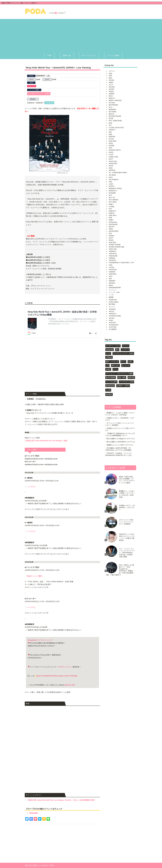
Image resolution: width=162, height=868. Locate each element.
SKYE (111, 238)
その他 (108, 390)
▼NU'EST (112, 323)
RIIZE (111, 229)
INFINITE (112, 170)
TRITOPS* (112, 260)
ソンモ (111, 295)
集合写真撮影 (111, 377)
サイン (123, 362)
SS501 (111, 240)
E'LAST (111, 139)
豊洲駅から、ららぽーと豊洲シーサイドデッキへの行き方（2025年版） (120, 414)
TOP (49, 56)
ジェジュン (113, 290)
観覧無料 (109, 394)
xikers (111, 285)
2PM (110, 76)
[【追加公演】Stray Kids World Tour (46, 441)
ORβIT (111, 220)
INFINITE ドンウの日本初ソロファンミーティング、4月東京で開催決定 (127, 537)
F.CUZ (111, 155)
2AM (110, 73)
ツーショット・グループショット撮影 (119, 374)
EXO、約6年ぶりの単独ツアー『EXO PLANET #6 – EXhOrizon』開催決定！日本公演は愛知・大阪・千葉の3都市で (120, 570)
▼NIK (111, 320)
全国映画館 (49, 103)
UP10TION (113, 270)
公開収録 (109, 357)
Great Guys (113, 161)
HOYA (111, 166)
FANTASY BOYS (115, 150)
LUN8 (111, 184)
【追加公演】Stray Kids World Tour (61, 800)
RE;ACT (112, 227)
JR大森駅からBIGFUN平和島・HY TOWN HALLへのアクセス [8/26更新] (118, 449)
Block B (111, 114)
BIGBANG (112, 109)
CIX (110, 125)
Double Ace (113, 300)
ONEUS (112, 213)
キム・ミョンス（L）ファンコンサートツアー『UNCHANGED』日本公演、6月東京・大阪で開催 (127, 553)
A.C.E (111, 85)
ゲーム (115, 369)
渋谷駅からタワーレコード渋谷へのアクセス (120, 429)
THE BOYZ (113, 254)
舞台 (117, 350)
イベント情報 (113, 56)
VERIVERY (113, 274)
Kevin (111, 177)
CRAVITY (112, 130)
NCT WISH (113, 202)
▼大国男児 (113, 329)
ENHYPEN (113, 141)
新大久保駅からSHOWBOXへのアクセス (121, 442)
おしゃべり (126, 365)
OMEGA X (112, 211)
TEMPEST (112, 251)
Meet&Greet (110, 386)
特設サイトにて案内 (35, 576)
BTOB (111, 118)
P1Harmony (113, 222)
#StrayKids (32, 640)
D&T (110, 132)
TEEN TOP (113, 249)
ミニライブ (125, 350)
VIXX (111, 276)
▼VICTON (113, 327)
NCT (110, 195)
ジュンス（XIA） (115, 292)
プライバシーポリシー (32, 865)
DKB (110, 134)
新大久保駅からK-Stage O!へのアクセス (121, 439)
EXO (110, 148)
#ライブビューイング (44, 640)
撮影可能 (131, 377)
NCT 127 (112, 197)
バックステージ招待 (126, 382)
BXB (110, 123)
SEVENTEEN (114, 231)
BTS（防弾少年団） (116, 121)
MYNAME (112, 193)
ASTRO (111, 89)
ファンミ (126, 346)
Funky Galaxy (114, 302)
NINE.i (111, 204)
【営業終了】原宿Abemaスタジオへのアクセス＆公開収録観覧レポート (120, 434)
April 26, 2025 (70, 685)
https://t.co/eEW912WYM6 (46, 676)
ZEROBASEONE (115, 288)
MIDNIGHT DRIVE (115, 188)
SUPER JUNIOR (115, 245)
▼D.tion (112, 318)
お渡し (130, 362)
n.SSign (112, 206)
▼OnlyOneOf (114, 325)
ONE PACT (113, 215)
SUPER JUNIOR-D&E (117, 247)
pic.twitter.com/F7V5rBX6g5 (67, 676)
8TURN (111, 80)
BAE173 (112, 98)
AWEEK (112, 94)
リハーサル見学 (111, 382)
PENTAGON (113, 224)
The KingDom (114, 179)
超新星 (111, 297)
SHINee (112, 236)
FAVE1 (111, 152)
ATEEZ (111, 91)
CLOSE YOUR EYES (116, 128)
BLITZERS (113, 112)
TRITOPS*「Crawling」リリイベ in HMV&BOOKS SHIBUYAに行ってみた (119, 454)
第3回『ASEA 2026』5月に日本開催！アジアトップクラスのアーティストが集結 (127, 480)
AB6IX (111, 82)
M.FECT (112, 186)
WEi (110, 279)
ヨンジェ (112, 307)
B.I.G (111, 107)
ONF (110, 218)
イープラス (31, 487)
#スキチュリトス (65, 667)
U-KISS (111, 267)
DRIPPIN (112, 137)
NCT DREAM (113, 200)
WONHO (112, 283)
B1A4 (111, 96)
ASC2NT (112, 87)
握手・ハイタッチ (112, 362)
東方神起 (112, 304)
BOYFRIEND (113, 105)
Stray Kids (32, 86)
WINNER (112, 281)
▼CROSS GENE (115, 316)
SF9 (110, 233)
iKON (111, 168)
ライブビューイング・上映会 (39, 94)
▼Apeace (112, 309)
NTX (110, 209)
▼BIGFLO (112, 314)
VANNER (112, 272)
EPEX (111, 143)
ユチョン (112, 71)
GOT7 (111, 159)
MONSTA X (113, 191)
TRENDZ (112, 258)
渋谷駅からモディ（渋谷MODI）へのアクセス (120, 419)
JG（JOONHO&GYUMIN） (118, 173)
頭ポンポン (115, 365)
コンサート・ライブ (113, 346)
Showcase (110, 350)
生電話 (108, 369)
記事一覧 (67, 56)
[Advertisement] (81, 35)
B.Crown (112, 103)
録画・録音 (122, 377)
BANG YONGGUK (115, 100)
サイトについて (89, 56)
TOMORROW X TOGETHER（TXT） (122, 263)
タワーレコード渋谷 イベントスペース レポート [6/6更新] (119, 424)
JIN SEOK (112, 175)
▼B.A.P (112, 311)
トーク (108, 353)
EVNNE (111, 146)
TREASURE (113, 256)
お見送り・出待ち (123, 386)
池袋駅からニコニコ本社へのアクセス (120, 445)
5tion (110, 78)
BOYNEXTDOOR (115, 116)
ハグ (107, 365)
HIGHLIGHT (113, 164)
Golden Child (113, 157)
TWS (111, 265)
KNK (110, 182)
